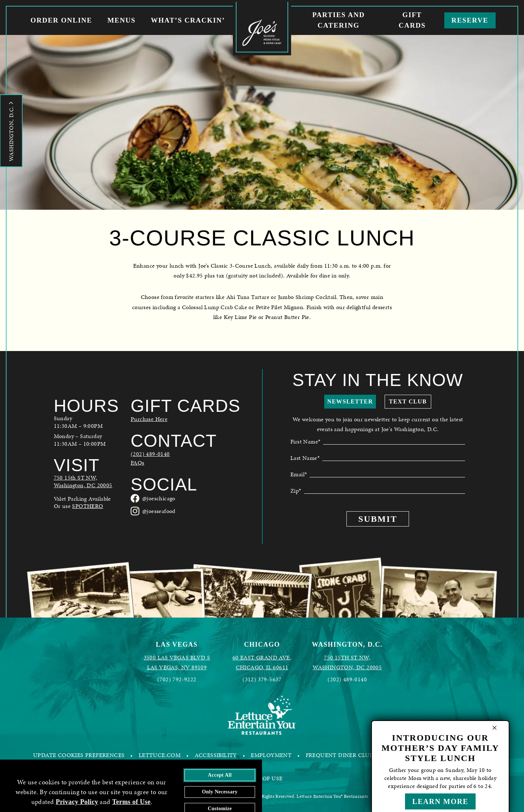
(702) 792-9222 (177, 679)
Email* (299, 474)
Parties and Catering (338, 20)
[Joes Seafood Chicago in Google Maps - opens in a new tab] (262, 662)
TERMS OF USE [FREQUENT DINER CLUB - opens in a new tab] (262, 778)
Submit (378, 519)
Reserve (470, 20)
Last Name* (305, 457)
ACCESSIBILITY (216, 755)
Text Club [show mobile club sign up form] (408, 401)
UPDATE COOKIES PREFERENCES (79, 755)
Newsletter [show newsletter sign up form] (350, 401)
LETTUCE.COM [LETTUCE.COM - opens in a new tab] (160, 755)
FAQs (138, 463)
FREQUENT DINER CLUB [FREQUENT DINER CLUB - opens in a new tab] (340, 755)
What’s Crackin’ (188, 20)
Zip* (296, 490)
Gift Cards (412, 20)
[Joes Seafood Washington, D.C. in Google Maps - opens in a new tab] (86, 482)
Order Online (61, 20)
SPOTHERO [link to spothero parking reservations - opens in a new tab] (88, 506)
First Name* (305, 441)
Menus (121, 20)
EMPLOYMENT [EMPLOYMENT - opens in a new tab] (271, 755)
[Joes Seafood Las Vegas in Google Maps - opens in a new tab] (177, 662)
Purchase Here (149, 419)
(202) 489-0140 (150, 454)
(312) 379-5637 (262, 679)
